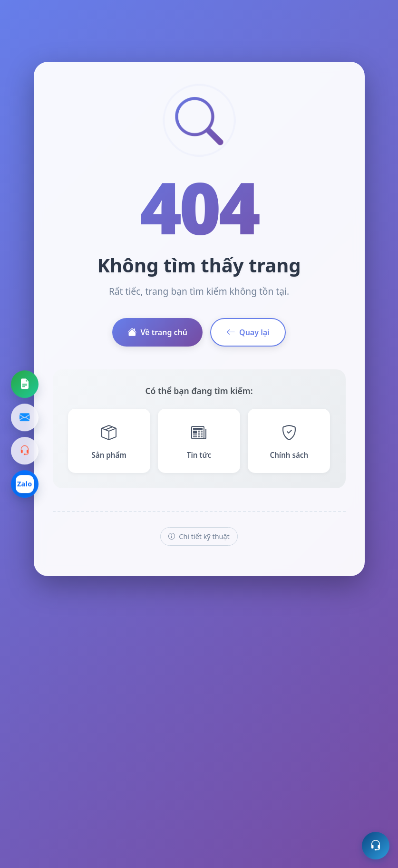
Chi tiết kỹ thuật (199, 537)
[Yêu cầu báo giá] (25, 384)
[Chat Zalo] (25, 484)
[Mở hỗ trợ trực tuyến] (376, 846)
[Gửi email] (25, 417)
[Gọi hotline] (25, 451)
